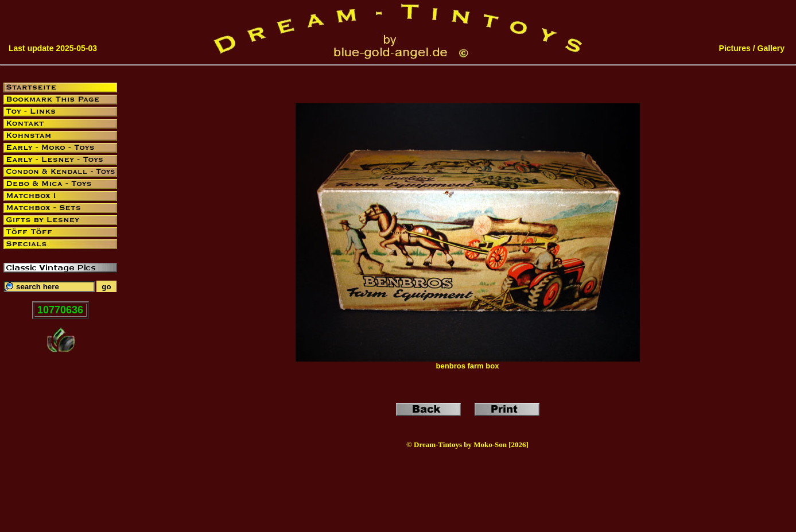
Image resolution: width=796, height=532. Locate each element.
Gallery (771, 48)
